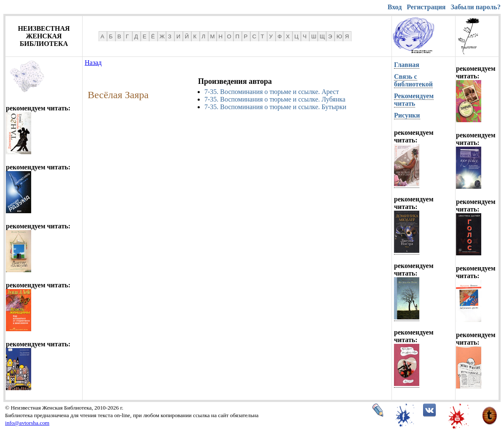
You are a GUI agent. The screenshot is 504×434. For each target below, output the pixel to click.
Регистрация (426, 7)
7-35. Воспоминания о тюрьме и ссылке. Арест (272, 92)
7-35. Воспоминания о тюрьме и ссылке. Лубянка (275, 99)
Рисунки (407, 115)
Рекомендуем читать (414, 100)
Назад (93, 63)
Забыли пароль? (476, 7)
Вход (395, 7)
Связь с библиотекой (413, 80)
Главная (407, 65)
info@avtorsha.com (27, 423)
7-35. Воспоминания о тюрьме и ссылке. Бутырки (275, 107)
